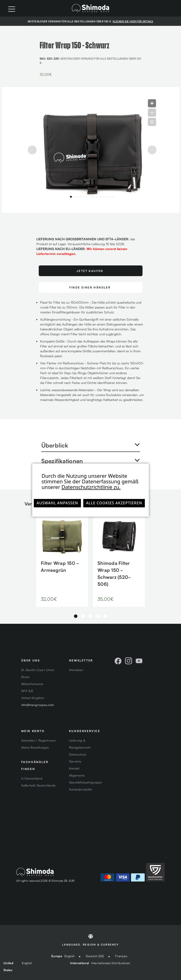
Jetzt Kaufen (90, 271)
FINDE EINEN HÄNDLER (90, 287)
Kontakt (74, 768)
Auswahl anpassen (57, 503)
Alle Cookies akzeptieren (114, 503)
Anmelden (76, 670)
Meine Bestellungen (35, 747)
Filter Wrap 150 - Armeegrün (60, 566)
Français (121, 956)
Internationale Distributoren (111, 963)
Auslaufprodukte (81, 789)
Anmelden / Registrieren (39, 740)
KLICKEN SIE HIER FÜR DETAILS (133, 21)
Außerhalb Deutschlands (38, 785)
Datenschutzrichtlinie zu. (91, 487)
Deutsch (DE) (95, 956)
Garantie (75, 761)
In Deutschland (32, 778)
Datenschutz (78, 754)
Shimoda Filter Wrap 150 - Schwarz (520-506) (114, 573)
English (69, 956)
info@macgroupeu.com (38, 705)
